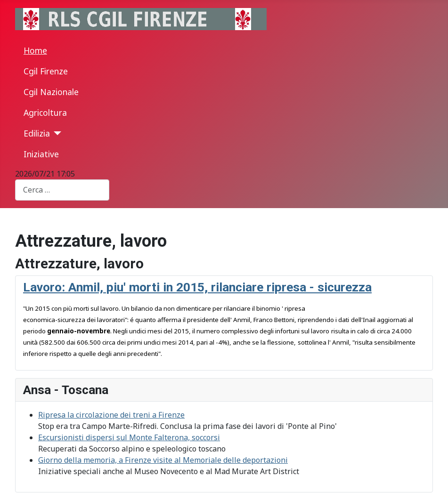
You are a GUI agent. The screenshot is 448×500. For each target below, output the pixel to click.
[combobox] (62, 190)
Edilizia (37, 133)
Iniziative (41, 154)
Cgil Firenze (46, 71)
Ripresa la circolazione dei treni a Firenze (111, 415)
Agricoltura (45, 113)
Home (35, 50)
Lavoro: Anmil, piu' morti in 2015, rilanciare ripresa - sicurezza (197, 287)
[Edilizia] (56, 133)
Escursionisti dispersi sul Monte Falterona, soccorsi (129, 437)
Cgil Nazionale (51, 92)
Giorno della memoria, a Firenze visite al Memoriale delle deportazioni (163, 460)
